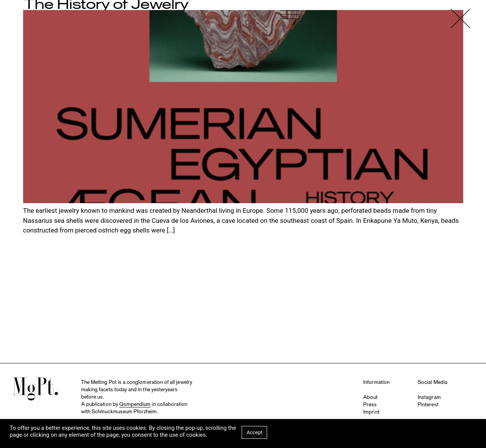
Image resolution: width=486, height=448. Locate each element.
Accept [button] (255, 432)
